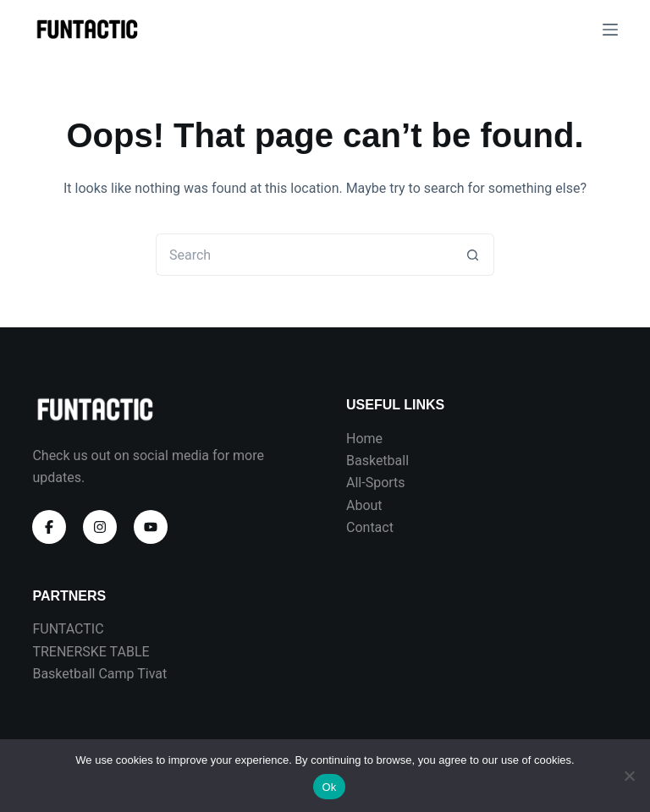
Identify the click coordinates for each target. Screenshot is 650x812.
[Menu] (610, 30)
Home (364, 439)
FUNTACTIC (68, 629)
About (364, 505)
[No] (629, 776)
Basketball (377, 461)
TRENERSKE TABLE (91, 652)
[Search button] (473, 255)
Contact (370, 527)
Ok (329, 787)
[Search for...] (304, 255)
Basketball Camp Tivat (99, 674)
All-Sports (376, 483)
